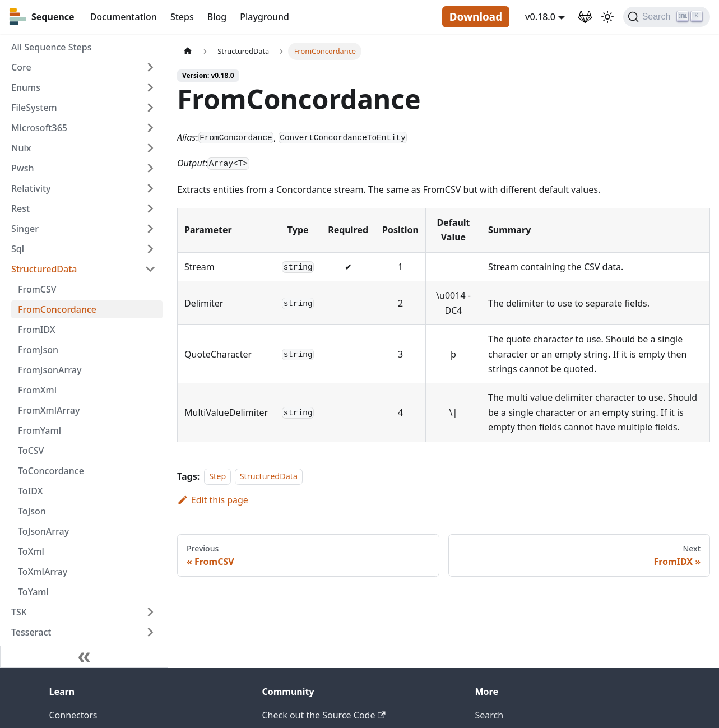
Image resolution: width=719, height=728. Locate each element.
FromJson (38, 350)
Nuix (21, 148)
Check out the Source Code (324, 715)
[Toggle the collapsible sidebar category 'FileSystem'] (150, 108)
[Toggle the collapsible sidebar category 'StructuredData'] (150, 269)
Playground (265, 17)
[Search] (667, 17)
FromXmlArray (49, 410)
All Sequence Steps (51, 47)
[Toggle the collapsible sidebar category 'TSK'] (150, 612)
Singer (25, 229)
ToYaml (33, 592)
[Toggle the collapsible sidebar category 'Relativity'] (150, 188)
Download (476, 17)
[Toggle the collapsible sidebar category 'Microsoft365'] (150, 128)
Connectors (73, 715)
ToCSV (31, 451)
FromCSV (37, 289)
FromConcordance (57, 309)
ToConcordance (51, 471)
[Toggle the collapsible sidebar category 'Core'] (150, 67)
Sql (18, 249)
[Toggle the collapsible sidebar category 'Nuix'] (150, 148)
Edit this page (213, 500)
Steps (182, 17)
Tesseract (31, 632)
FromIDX (37, 330)
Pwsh (22, 168)
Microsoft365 (39, 128)
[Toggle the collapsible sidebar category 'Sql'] (150, 249)
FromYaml (40, 430)
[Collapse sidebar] (84, 657)
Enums (26, 87)
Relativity (31, 188)
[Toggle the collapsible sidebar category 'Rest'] (150, 208)
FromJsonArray (50, 370)
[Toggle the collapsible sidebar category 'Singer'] (150, 229)
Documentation (124, 17)
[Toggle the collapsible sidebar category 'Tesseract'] (150, 632)
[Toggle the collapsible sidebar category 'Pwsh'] (150, 168)
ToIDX (30, 491)
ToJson (32, 511)
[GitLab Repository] (585, 17)
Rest (20, 208)
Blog (217, 17)
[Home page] (188, 51)
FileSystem (34, 108)
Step (217, 477)
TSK (19, 612)
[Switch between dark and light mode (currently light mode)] (607, 17)
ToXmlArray (43, 572)
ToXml (31, 551)
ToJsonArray (43, 531)
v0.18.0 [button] (540, 17)
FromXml (37, 390)
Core (21, 67)
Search (490, 715)
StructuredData (44, 269)
